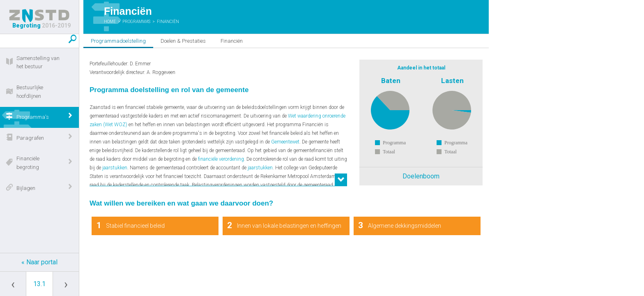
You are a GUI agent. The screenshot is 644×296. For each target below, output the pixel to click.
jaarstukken (115, 168)
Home (110, 22)
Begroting (39, 19)
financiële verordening (221, 159)
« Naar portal (39, 262)
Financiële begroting (28, 163)
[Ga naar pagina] (39, 284)
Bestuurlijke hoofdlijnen (30, 92)
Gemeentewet (285, 142)
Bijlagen (26, 188)
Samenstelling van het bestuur (38, 62)
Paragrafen (30, 138)
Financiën (168, 22)
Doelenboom (421, 176)
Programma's (33, 117)
